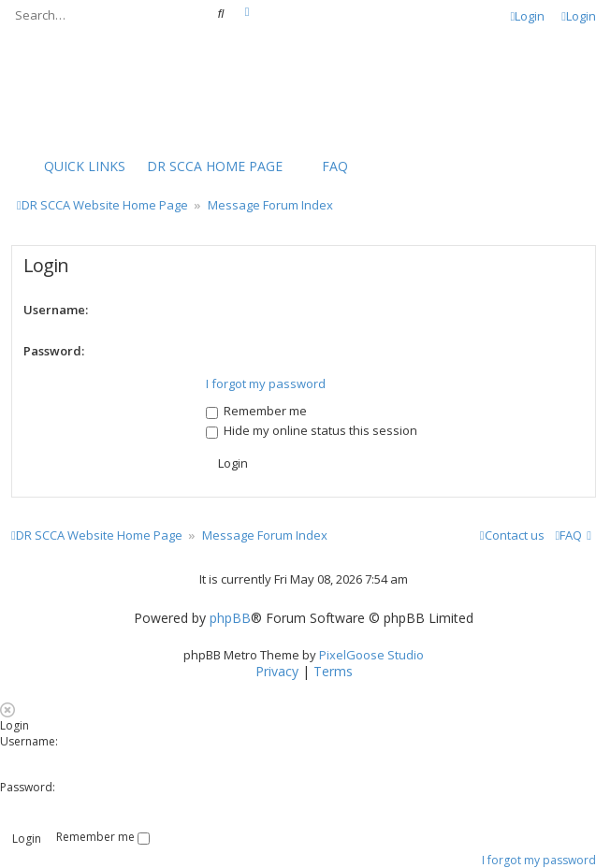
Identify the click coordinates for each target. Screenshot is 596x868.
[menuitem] (206, 167)
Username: (56, 310)
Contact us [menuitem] (512, 535)
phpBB (230, 618)
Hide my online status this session (312, 430)
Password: (54, 351)
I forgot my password (266, 383)
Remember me (256, 411)
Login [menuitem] (528, 16)
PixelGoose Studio (371, 655)
